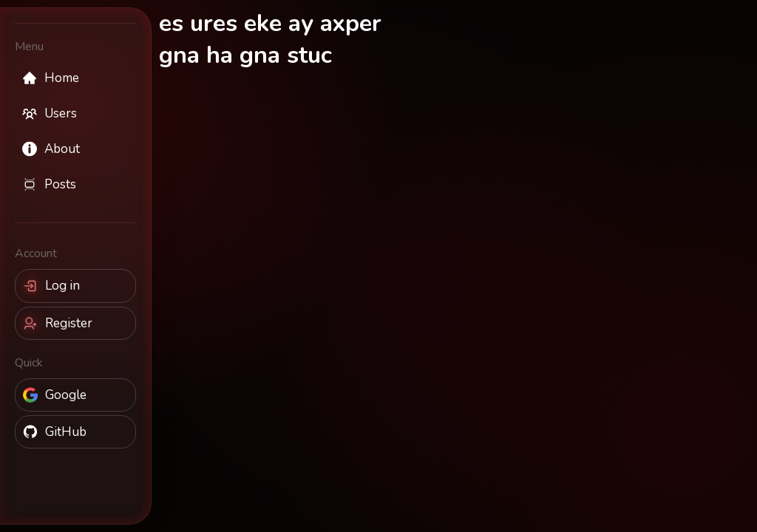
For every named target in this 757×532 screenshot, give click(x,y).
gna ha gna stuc (245, 55)
